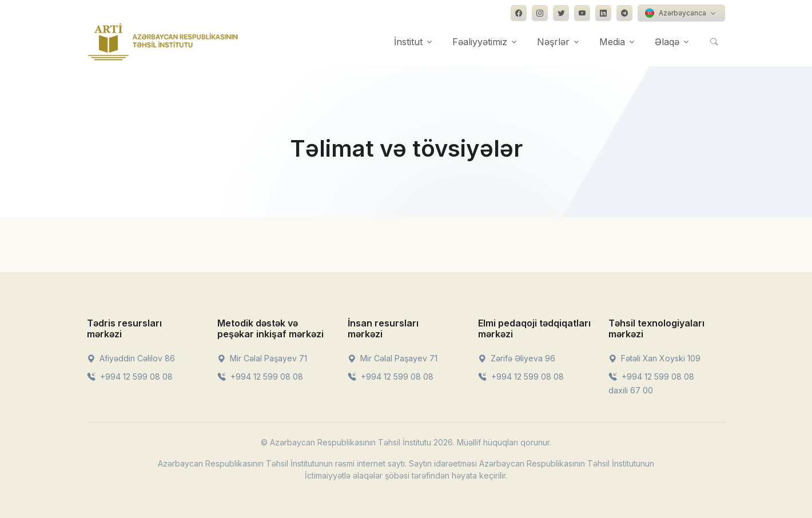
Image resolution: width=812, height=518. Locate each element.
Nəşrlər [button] (553, 42)
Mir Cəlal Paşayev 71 (262, 358)
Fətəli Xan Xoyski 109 (654, 358)
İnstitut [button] (408, 42)
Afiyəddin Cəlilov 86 (131, 358)
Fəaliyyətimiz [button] (480, 42)
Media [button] (612, 42)
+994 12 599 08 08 (130, 376)
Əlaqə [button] (667, 42)
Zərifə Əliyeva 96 (517, 358)
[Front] (163, 42)
